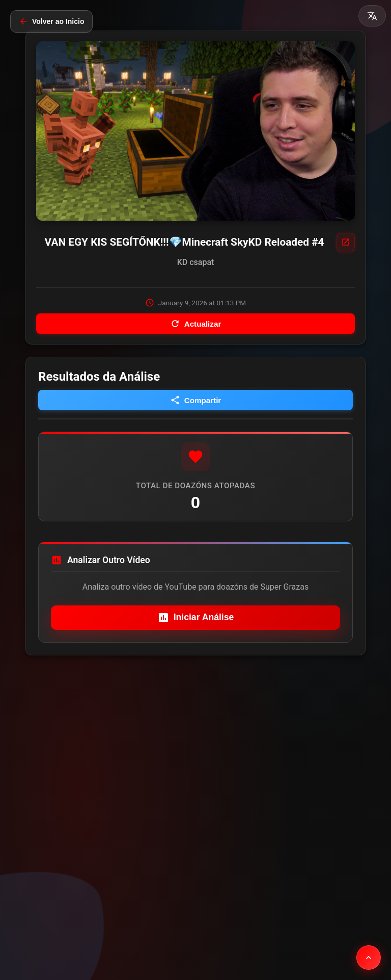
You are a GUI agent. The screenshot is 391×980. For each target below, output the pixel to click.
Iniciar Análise (196, 618)
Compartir (196, 400)
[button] (372, 16)
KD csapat (196, 262)
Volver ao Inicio (51, 21)
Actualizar (196, 324)
